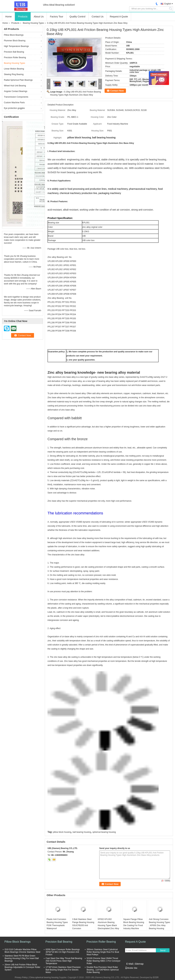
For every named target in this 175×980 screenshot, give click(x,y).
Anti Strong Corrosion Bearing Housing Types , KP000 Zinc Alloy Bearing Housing (159, 924)
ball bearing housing (82, 832)
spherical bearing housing (104, 832)
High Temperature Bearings (16, 46)
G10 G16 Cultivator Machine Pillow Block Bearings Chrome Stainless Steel (22, 951)
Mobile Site (131, 968)
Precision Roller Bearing (15, 57)
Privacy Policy (21, 977)
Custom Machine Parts (14, 103)
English (168, 4)
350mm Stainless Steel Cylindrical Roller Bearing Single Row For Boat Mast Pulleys (103, 952)
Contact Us (97, 17)
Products (23, 17)
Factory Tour (57, 17)
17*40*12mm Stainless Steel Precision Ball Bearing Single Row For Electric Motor (63, 970)
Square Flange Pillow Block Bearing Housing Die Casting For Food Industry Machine (134, 924)
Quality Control (78, 17)
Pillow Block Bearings (14, 35)
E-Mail (130, 964)
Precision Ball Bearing (14, 52)
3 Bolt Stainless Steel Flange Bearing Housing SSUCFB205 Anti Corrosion (83, 924)
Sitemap (139, 964)
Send (163, 950)
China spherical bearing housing (44, 977)
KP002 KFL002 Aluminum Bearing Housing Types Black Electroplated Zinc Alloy (108, 924)
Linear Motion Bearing (14, 69)
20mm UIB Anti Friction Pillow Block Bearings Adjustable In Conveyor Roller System (22, 967)
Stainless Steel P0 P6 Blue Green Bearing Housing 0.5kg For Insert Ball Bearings (22, 958)
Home (8, 17)
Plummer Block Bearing (15, 41)
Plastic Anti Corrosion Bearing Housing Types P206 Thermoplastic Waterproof (57, 924)
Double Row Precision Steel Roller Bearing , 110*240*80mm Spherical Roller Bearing (103, 970)
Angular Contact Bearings (16, 91)
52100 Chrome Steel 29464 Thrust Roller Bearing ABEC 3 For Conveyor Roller (103, 961)
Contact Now (117, 91)
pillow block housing (62, 832)
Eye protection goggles (14, 108)
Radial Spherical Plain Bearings (18, 80)
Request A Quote (119, 17)
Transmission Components (16, 97)
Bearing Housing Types (33, 23)
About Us (39, 17)
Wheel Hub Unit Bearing (15, 86)
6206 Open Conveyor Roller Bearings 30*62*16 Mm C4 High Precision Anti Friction (63, 952)
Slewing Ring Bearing (14, 74)
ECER (156, 977)
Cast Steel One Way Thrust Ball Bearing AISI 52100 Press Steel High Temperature (64, 961)
